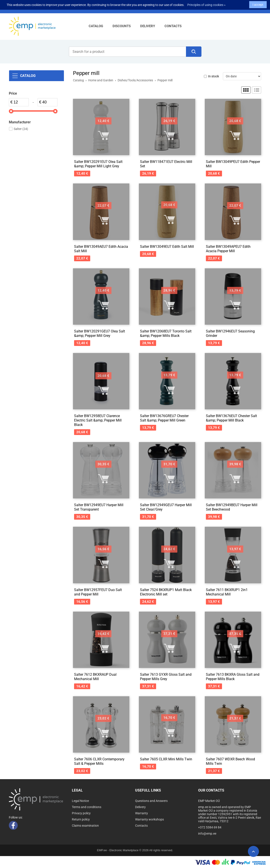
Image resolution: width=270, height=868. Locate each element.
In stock (214, 76)
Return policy (81, 819)
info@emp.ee (207, 834)
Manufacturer (20, 122)
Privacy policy (81, 813)
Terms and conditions (87, 807)
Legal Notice (80, 801)
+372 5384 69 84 (210, 827)
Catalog (96, 26)
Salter (21, 129)
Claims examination (85, 826)
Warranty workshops (149, 819)
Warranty (142, 813)
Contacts (173, 26)
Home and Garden (101, 80)
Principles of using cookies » (206, 3)
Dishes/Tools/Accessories (135, 80)
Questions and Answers (151, 801)
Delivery (148, 26)
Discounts (122, 26)
